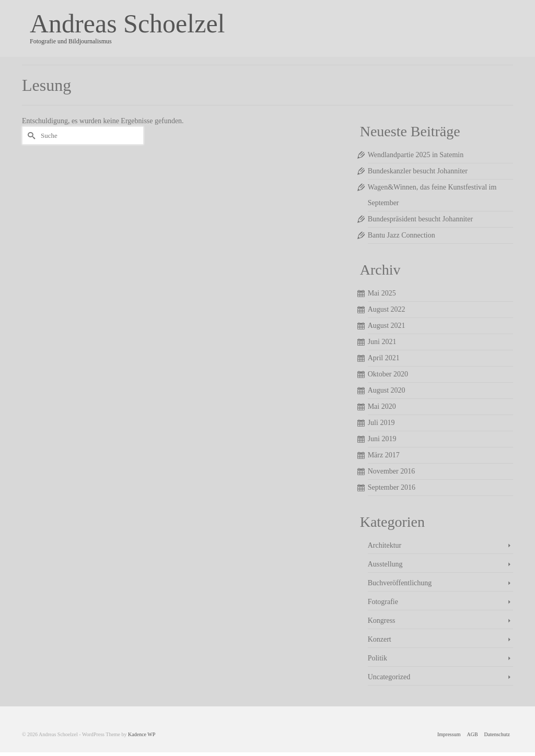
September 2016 (392, 487)
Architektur (385, 545)
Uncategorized (389, 677)
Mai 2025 (382, 293)
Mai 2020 (382, 406)
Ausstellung (385, 564)
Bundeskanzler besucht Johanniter (418, 171)
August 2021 (387, 326)
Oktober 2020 (388, 374)
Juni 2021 (382, 342)
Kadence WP (142, 734)
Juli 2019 (381, 423)
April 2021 (384, 358)
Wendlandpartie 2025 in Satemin (416, 155)
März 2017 (384, 455)
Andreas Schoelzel (127, 23)
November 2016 (392, 471)
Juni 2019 (382, 439)
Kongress (382, 621)
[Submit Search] (30, 135)
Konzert (380, 639)
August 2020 (387, 390)
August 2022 (387, 309)
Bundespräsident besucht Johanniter (420, 219)
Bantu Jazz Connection (402, 235)
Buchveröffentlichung (400, 583)
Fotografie (383, 602)
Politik (377, 658)
